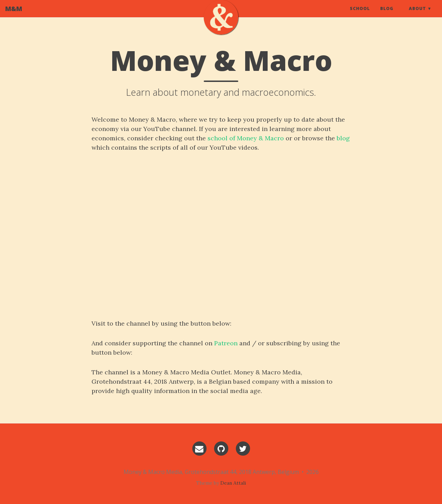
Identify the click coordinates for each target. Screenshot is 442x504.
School (360, 15)
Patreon (226, 343)
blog (343, 138)
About (417, 15)
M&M (14, 16)
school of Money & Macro (246, 138)
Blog (387, 15)
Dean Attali (233, 483)
